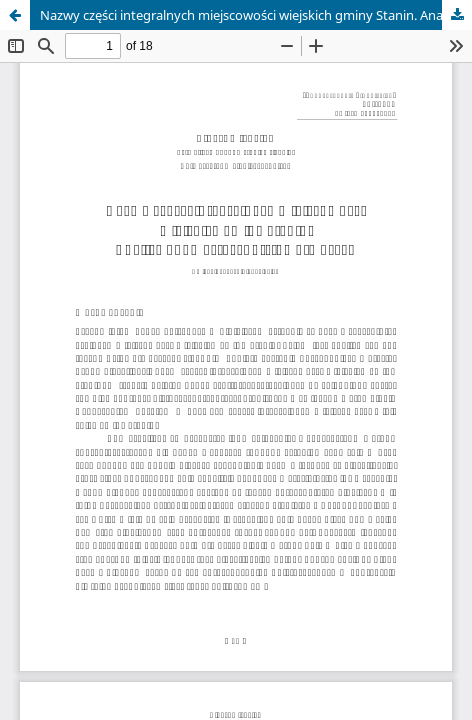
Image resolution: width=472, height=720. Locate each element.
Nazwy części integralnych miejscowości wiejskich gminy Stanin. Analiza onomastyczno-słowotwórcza (256, 15)
